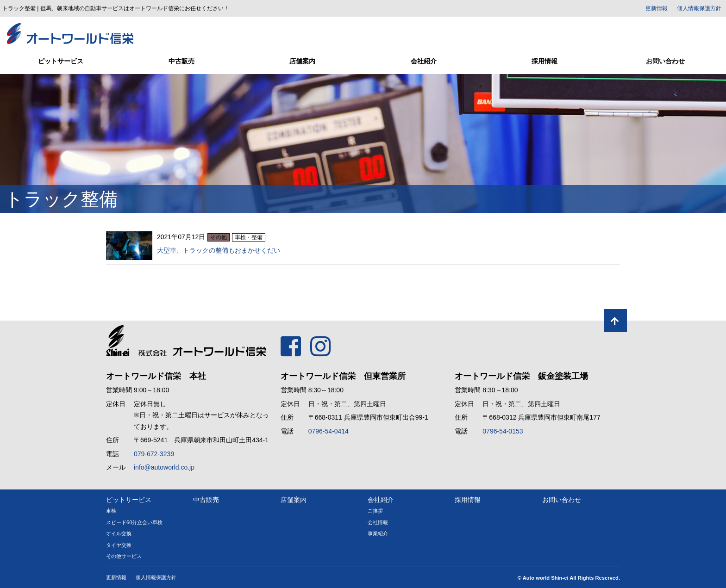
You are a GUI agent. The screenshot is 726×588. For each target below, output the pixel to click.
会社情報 (378, 522)
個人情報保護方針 (699, 8)
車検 (111, 511)
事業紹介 (378, 533)
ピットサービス (61, 61)
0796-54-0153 (503, 431)
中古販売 (181, 61)
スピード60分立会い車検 (134, 522)
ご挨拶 (375, 511)
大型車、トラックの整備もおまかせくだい (219, 250)
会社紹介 (424, 61)
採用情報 (544, 61)
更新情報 (657, 8)
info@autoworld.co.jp (164, 467)
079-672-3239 (154, 454)
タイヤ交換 (119, 545)
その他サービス (124, 556)
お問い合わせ (665, 61)
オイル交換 (119, 533)
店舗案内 (302, 61)
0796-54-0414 (329, 431)
